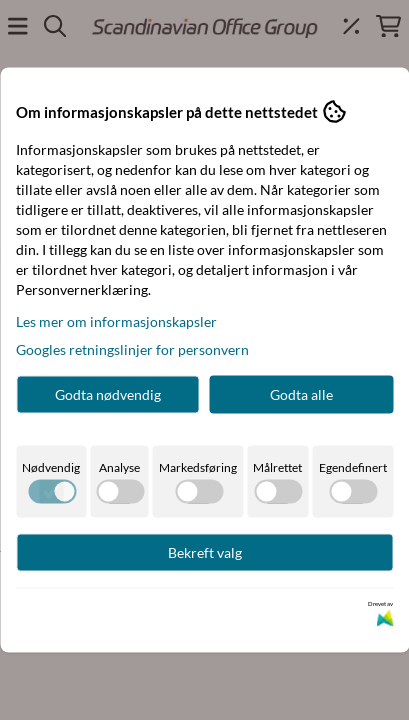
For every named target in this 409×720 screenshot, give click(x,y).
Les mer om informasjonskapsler (116, 321)
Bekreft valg (205, 552)
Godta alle (301, 394)
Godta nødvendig (108, 394)
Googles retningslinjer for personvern (132, 349)
